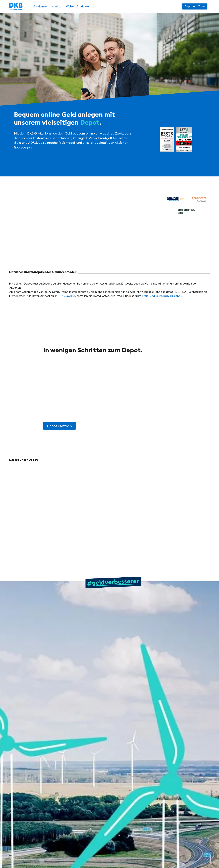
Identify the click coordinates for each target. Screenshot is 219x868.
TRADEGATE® (67, 296)
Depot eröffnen (195, 6)
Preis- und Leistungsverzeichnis (162, 296)
